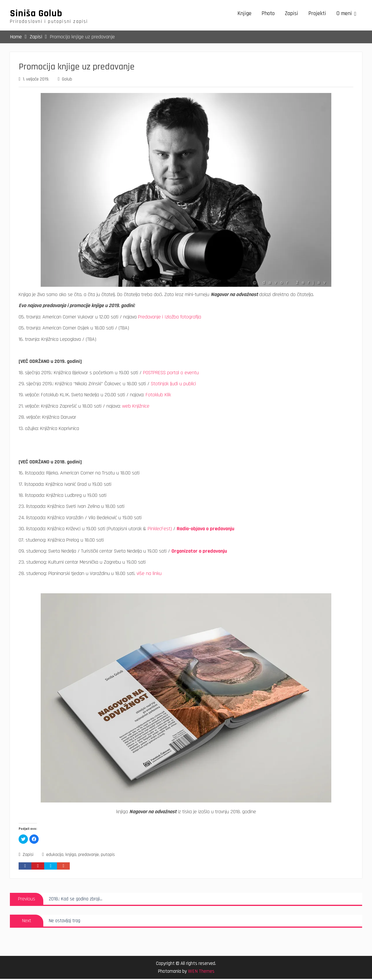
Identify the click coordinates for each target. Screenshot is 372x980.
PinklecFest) (160, 530)
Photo (268, 14)
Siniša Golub (36, 14)
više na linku (149, 574)
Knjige (244, 14)
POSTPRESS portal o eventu (171, 373)
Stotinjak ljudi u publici (173, 385)
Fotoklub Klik (158, 396)
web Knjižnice (136, 407)
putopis (108, 856)
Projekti (317, 14)
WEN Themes (201, 972)
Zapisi (291, 14)
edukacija (55, 856)
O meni (344, 14)
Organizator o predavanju (199, 552)
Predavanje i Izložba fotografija (170, 318)
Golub (67, 80)
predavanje (88, 856)
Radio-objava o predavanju (205, 530)
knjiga (71, 856)
